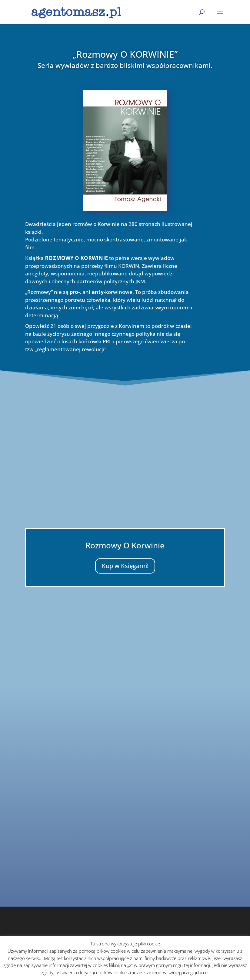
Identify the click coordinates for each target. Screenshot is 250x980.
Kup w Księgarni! (125, 566)
